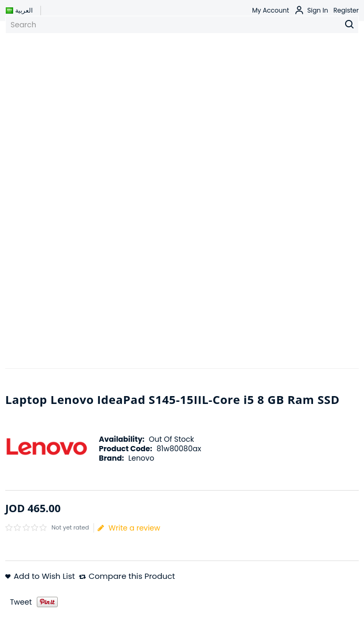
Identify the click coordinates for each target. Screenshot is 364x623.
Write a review (129, 528)
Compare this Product (132, 576)
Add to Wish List (44, 576)
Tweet (21, 602)
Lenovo (141, 458)
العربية (19, 10)
